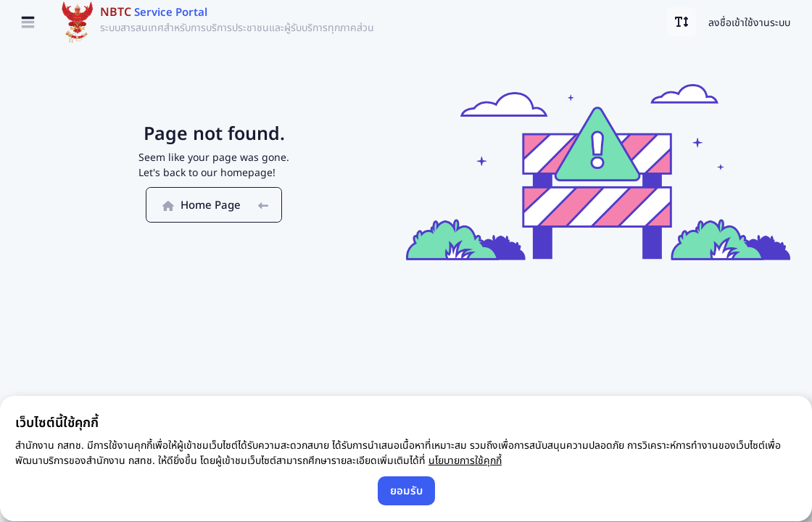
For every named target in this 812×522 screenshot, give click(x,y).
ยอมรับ (406, 490)
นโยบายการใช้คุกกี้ (465, 460)
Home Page (214, 205)
